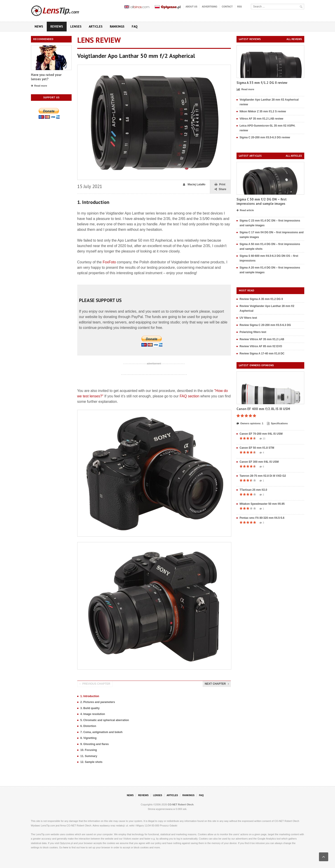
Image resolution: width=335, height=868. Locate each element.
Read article (245, 210)
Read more (39, 86)
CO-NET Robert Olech (181, 804)
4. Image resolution (93, 714)
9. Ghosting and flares (95, 744)
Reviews (57, 26)
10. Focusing (89, 750)
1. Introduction (90, 696)
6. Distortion (88, 726)
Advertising (209, 7)
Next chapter (217, 684)
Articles (96, 26)
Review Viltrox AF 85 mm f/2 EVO (261, 346)
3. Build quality (90, 708)
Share (220, 189)
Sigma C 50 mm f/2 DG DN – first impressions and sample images (262, 202)
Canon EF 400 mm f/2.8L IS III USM (263, 409)
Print (220, 185)
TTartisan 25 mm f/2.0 (253, 490)
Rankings (117, 26)
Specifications (277, 424)
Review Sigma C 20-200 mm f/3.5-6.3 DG (265, 325)
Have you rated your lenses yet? (46, 77)
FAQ (135, 26)
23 (262, 439)
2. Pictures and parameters (98, 702)
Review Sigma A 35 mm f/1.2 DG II (261, 299)
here (66, 847)
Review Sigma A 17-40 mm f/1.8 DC (262, 354)
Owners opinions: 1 (250, 424)
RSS (240, 7)
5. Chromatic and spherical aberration (105, 720)
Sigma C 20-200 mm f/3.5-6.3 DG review (265, 137)
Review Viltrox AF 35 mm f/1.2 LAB (262, 339)
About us (191, 7)
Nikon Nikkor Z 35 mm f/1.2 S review (263, 111)
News (39, 26)
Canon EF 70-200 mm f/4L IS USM (261, 434)
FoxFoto (109, 262)
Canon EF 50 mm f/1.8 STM (257, 448)
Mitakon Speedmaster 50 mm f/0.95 (262, 504)
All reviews (294, 39)
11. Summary (89, 756)
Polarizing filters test (253, 332)
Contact (227, 7)
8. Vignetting (89, 738)
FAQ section (189, 396)
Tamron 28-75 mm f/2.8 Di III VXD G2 (263, 476)
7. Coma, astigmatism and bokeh (102, 732)
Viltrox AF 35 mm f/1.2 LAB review (261, 119)
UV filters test (248, 318)
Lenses (76, 26)
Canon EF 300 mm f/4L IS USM (259, 462)
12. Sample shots (91, 762)
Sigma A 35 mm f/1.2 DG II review (262, 83)
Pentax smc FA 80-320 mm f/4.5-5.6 (262, 518)
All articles (294, 156)
